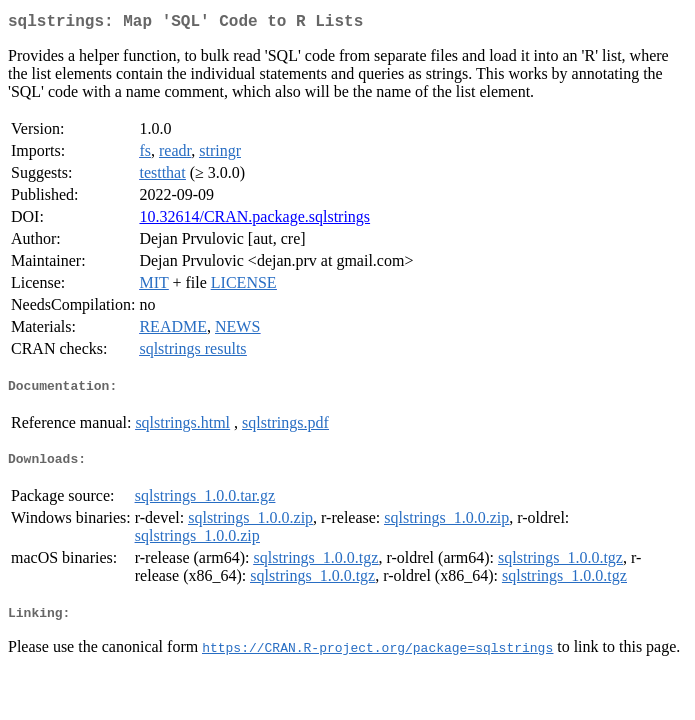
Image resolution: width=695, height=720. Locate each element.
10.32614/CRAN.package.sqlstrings (254, 220)
